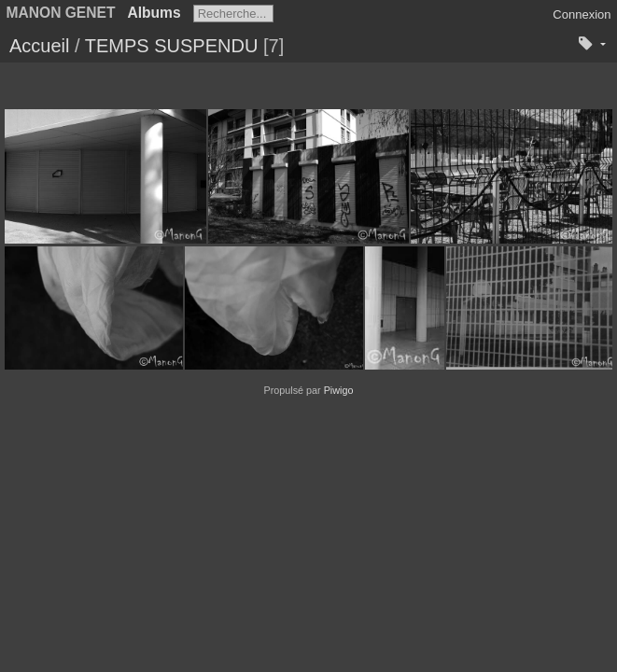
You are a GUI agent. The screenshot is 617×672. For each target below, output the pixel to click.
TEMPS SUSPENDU (172, 46)
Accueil (39, 46)
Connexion (582, 14)
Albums (154, 13)
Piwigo (339, 390)
